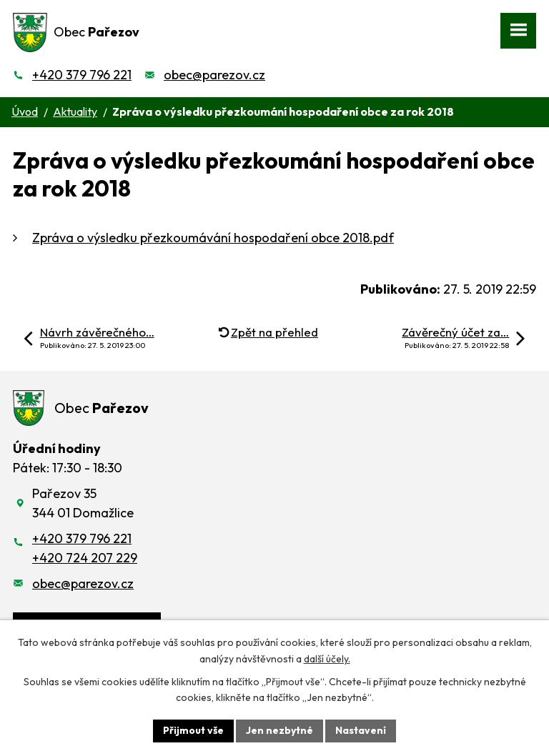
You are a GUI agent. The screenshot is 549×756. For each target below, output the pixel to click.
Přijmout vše (193, 730)
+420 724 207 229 (85, 558)
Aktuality (75, 111)
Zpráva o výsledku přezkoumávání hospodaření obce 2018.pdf (213, 238)
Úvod (25, 111)
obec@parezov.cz (214, 75)
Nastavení (361, 730)
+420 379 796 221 (82, 75)
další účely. (327, 659)
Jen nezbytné (280, 730)
